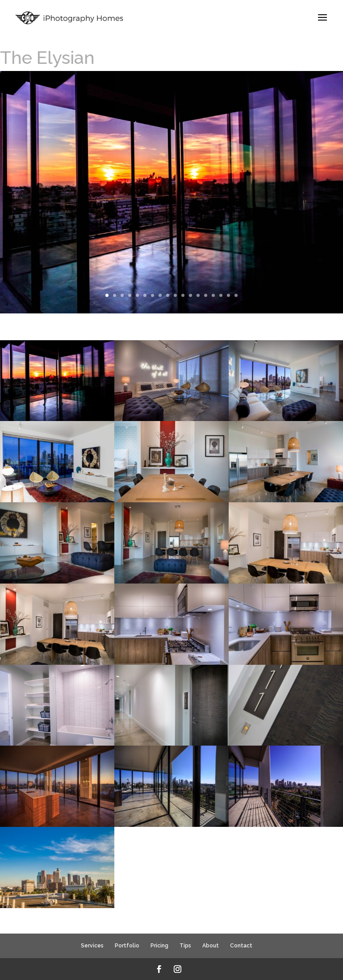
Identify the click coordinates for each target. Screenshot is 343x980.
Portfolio (127, 946)
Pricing (159, 946)
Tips (185, 946)
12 (190, 295)
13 (198, 295)
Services (92, 946)
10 (175, 295)
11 (183, 295)
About (211, 946)
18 (236, 295)
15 (213, 295)
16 (221, 295)
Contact (241, 946)
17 (228, 295)
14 (206, 295)
